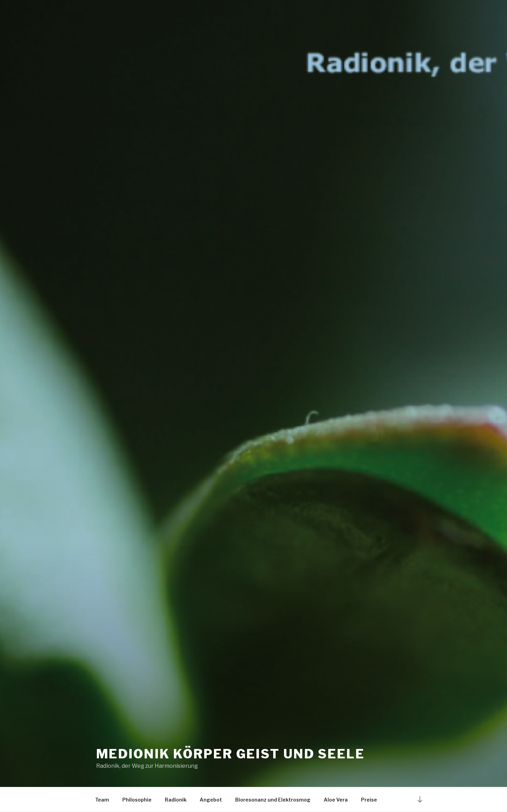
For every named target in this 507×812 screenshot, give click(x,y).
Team (102, 800)
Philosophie (137, 800)
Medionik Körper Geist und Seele (231, 754)
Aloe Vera (336, 800)
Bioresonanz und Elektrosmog (273, 800)
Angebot (211, 800)
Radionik (176, 800)
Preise (369, 800)
